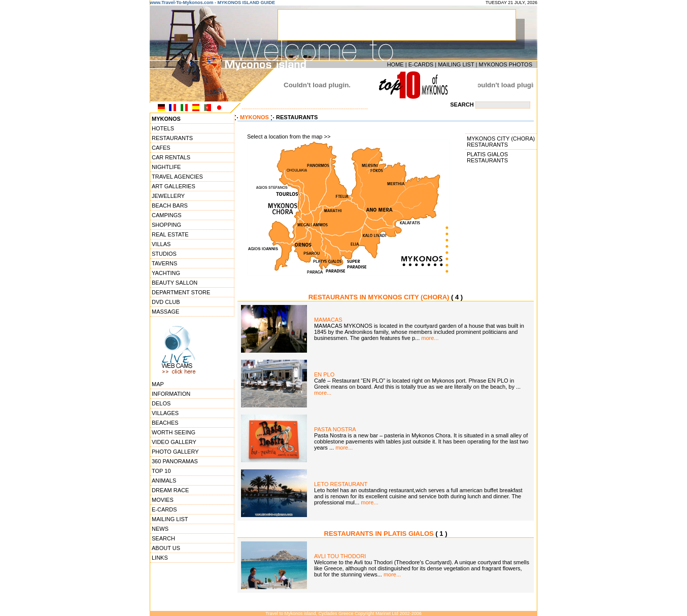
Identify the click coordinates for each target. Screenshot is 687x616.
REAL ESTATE (170, 234)
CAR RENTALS (171, 157)
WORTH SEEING (174, 432)
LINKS (160, 558)
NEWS (160, 529)
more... (430, 338)
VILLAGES (165, 413)
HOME (396, 64)
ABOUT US (166, 548)
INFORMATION (171, 394)
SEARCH (163, 538)
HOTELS (163, 128)
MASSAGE (165, 312)
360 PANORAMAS (175, 461)
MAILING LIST (456, 64)
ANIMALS (164, 481)
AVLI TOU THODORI (340, 556)
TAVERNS (164, 263)
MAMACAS (328, 320)
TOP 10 (161, 471)
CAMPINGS (167, 215)
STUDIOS (164, 254)
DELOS (161, 403)
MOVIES (163, 500)
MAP (158, 384)
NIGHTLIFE (166, 167)
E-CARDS (421, 64)
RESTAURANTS (172, 138)
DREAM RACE (170, 490)
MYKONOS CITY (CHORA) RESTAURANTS (501, 142)
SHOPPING (166, 225)
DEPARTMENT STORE (181, 292)
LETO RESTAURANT (341, 484)
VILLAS (161, 244)
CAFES (161, 148)
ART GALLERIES (174, 186)
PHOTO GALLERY (175, 452)
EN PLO (324, 374)
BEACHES (165, 423)
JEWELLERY (168, 196)
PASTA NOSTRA (335, 429)
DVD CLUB (166, 302)
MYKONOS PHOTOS (505, 64)
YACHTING (166, 273)
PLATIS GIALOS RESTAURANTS (487, 157)
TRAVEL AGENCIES (177, 177)
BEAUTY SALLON (175, 283)
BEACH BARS (170, 206)
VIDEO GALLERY (174, 442)
